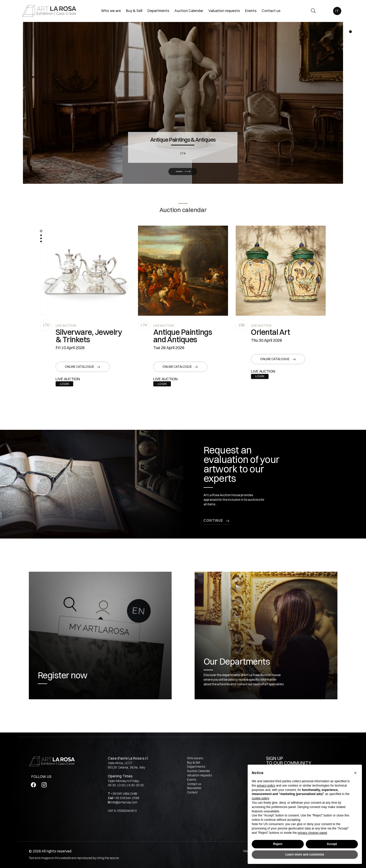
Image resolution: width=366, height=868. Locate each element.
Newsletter (194, 788)
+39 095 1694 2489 (124, 794)
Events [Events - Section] (251, 11)
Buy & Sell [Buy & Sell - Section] (134, 11)
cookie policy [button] (260, 798)
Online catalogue (79, 367)
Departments (196, 767)
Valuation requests (199, 775)
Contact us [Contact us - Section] (271, 11)
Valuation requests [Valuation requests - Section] (224, 11)
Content (192, 792)
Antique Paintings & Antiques (183, 125)
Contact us (194, 784)
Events (192, 780)
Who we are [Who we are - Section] (111, 11)
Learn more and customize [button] (305, 854)
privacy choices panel (312, 833)
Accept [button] (332, 844)
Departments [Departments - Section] (158, 11)
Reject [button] (278, 844)
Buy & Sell (194, 762)
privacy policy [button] (266, 786)
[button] (41, 231)
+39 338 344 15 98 (126, 798)
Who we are (195, 758)
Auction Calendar (199, 771)
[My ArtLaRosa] (325, 11)
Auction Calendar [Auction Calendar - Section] (189, 11)
